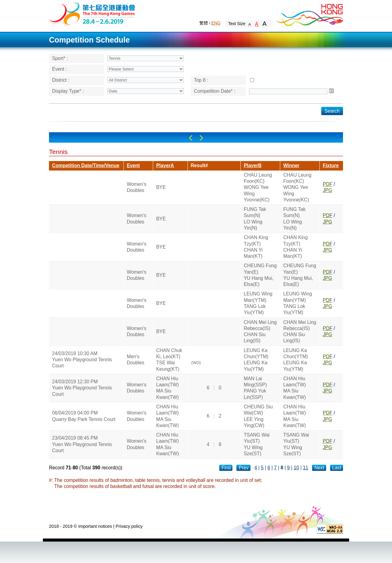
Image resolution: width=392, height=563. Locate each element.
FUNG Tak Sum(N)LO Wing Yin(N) (255, 219)
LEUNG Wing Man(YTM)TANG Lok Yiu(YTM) (258, 303)
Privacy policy (129, 526)
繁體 (204, 23)
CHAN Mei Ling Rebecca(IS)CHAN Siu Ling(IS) (260, 332)
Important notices (95, 526)
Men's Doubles (136, 360)
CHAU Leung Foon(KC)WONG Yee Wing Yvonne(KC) (258, 187)
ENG (216, 23)
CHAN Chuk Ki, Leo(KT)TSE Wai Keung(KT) (169, 360)
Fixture (331, 165)
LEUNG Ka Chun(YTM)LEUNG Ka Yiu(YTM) (256, 360)
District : (61, 80)
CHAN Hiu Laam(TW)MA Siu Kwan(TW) (168, 388)
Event (133, 165)
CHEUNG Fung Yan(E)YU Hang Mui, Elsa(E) (260, 275)
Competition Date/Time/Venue (86, 165)
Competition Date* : (215, 91)
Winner (291, 165)
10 (296, 468)
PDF (328, 184)
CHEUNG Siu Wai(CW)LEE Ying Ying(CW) (258, 416)
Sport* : (60, 58)
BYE (161, 187)
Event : (60, 69)
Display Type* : (68, 91)
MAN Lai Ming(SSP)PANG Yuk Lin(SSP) (255, 388)
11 (305, 468)
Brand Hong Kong (309, 14)
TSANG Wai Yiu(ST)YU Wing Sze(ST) (257, 444)
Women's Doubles (137, 187)
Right (201, 138)
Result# (199, 165)
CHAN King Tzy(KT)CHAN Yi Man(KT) (256, 247)
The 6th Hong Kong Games (92, 14)
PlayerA (165, 165)
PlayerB (253, 165)
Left (191, 138)
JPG (327, 190)
